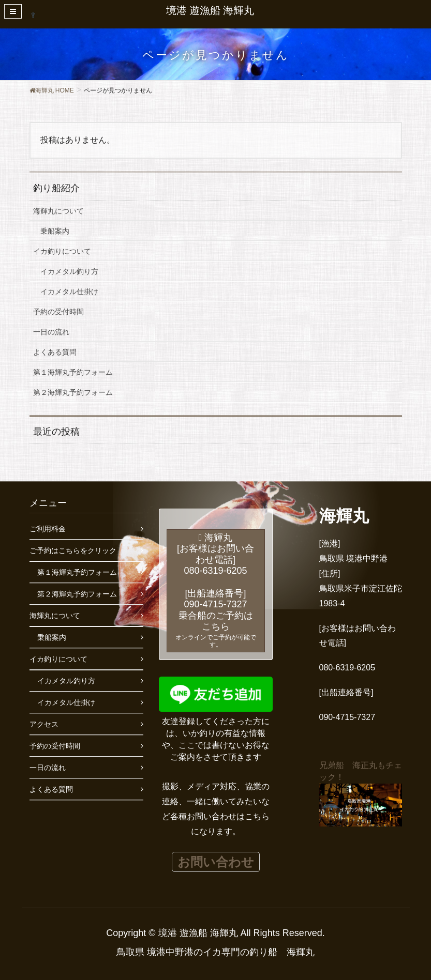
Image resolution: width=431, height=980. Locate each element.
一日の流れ (51, 332)
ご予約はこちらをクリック (73, 550)
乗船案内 (55, 231)
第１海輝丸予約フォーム (73, 372)
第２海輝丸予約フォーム (73, 392)
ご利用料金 (48, 529)
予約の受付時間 (58, 312)
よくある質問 (55, 352)
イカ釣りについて (62, 251)
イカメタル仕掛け (69, 292)
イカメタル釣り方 (69, 271)
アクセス (44, 724)
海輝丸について (58, 211)
